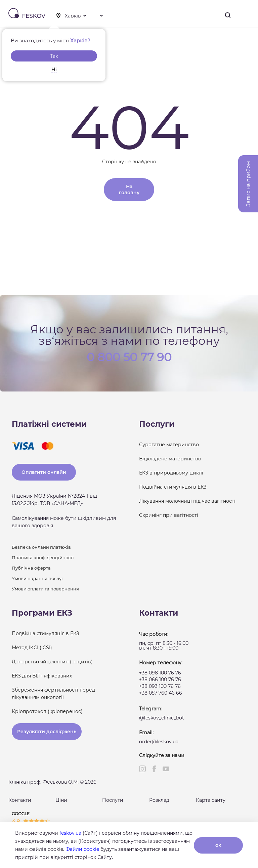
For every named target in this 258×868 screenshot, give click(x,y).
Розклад (159, 800)
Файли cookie (82, 849)
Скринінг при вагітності (169, 515)
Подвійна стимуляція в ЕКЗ (173, 487)
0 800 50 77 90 (129, 357)
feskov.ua (70, 833)
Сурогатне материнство (169, 445)
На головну (129, 190)
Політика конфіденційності (43, 557)
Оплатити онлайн (44, 472)
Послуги (113, 800)
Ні (54, 70)
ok (218, 845)
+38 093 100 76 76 (160, 686)
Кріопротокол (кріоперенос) (47, 711)
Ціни (61, 800)
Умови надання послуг (38, 578)
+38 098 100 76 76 (160, 673)
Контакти (20, 800)
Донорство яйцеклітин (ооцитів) (52, 662)
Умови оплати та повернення (45, 589)
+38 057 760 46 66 (161, 693)
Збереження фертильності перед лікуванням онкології (53, 694)
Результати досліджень (47, 732)
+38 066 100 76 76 (160, 679)
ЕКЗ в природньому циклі (171, 473)
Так (54, 56)
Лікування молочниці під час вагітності (187, 501)
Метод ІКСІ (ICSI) (32, 648)
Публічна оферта (31, 568)
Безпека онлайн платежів (41, 547)
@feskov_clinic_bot (162, 718)
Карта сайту (211, 800)
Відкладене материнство (170, 459)
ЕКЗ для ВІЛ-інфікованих (42, 676)
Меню (247, 15)
